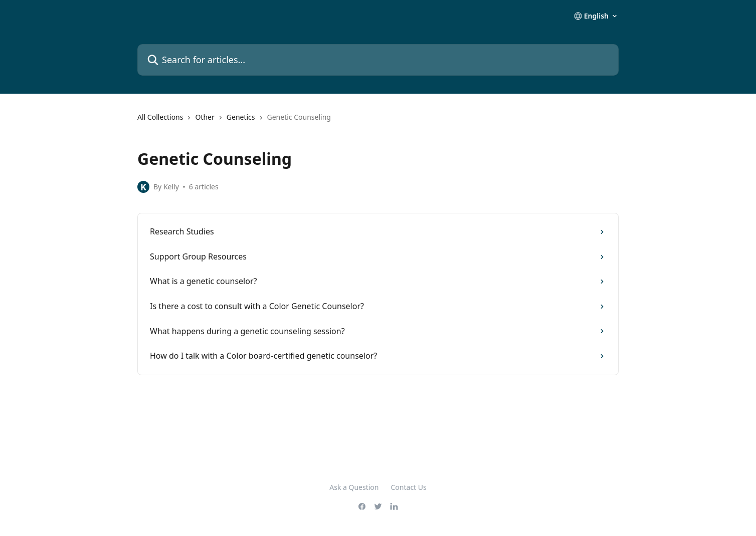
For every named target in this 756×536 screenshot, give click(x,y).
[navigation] (378, 121)
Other (205, 117)
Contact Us (409, 487)
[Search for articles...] (378, 60)
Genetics (241, 117)
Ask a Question (354, 487)
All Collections (160, 117)
